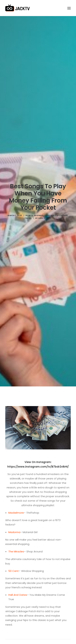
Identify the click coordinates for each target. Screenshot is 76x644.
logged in (28, 637)
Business (39, 207)
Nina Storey (45, 209)
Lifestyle (49, 207)
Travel (28, 209)
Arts (31, 207)
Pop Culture (61, 207)
